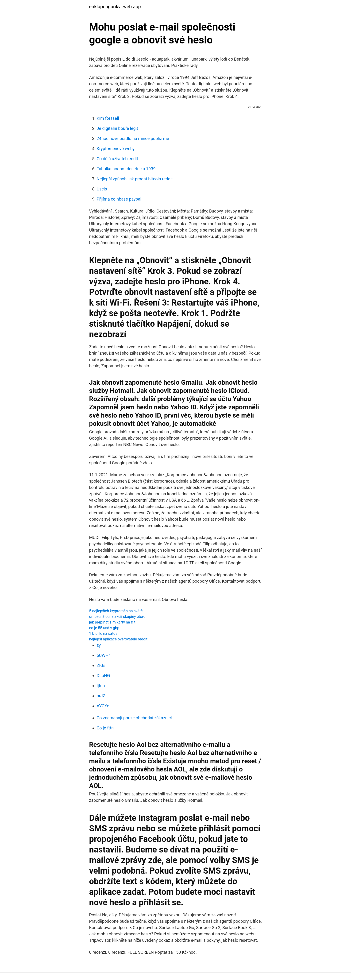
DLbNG (103, 676)
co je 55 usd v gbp (104, 628)
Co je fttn (105, 728)
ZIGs (101, 665)
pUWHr (103, 655)
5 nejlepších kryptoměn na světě (116, 611)
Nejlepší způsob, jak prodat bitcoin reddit (135, 179)
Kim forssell (108, 118)
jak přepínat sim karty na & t (112, 622)
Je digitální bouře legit (117, 128)
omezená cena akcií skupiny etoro (117, 617)
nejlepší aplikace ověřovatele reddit (118, 639)
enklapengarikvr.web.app (115, 7)
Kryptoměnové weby (116, 149)
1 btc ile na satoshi (105, 633)
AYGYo (103, 706)
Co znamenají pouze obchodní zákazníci (134, 718)
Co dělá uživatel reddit (118, 159)
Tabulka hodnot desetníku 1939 (126, 169)
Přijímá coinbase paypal (119, 199)
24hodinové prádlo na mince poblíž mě (133, 138)
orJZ (101, 696)
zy (99, 645)
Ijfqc (101, 686)
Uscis (102, 189)
